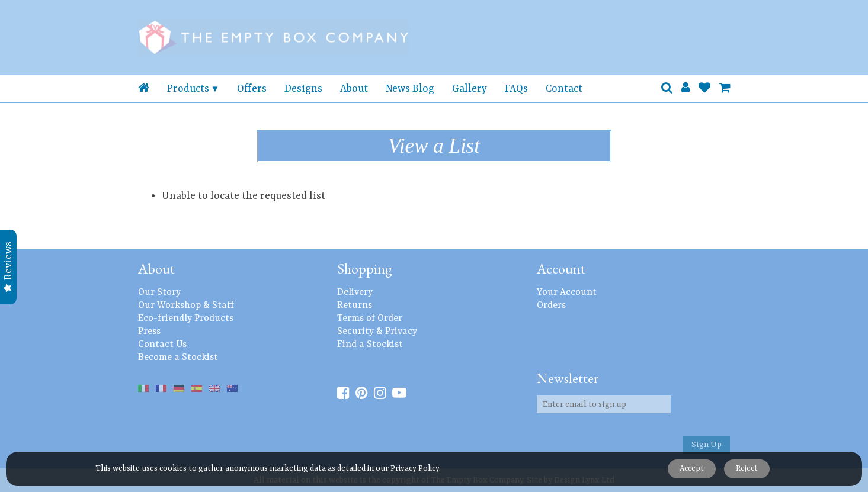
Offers (252, 89)
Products (188, 89)
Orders (551, 306)
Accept (691, 469)
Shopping (365, 268)
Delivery (355, 292)
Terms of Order (370, 319)
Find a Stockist (370, 345)
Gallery (470, 89)
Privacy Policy (415, 469)
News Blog (410, 89)
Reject (747, 469)
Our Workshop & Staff (186, 306)
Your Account (567, 292)
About (354, 89)
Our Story (159, 292)
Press (149, 332)
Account (561, 268)
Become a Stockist (178, 358)
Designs (303, 89)
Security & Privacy (377, 332)
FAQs (516, 89)
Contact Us (162, 345)
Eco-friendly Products (186, 319)
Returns (355, 306)
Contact (564, 89)
